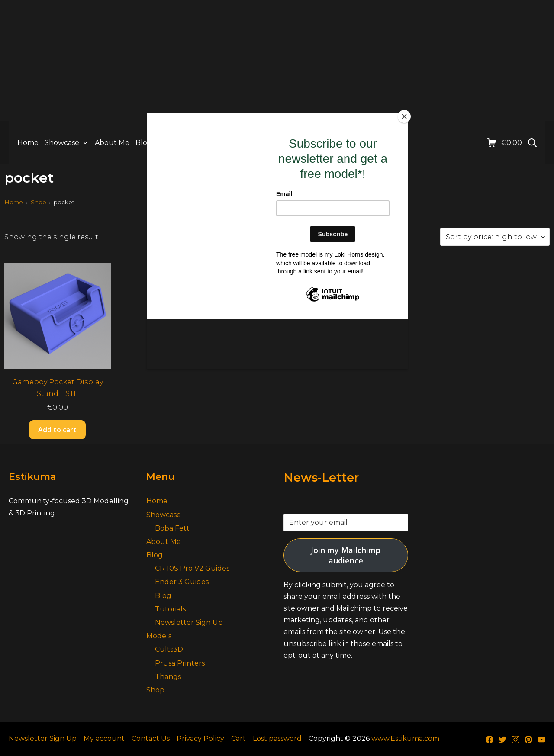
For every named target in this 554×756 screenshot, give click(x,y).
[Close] (406, 116)
